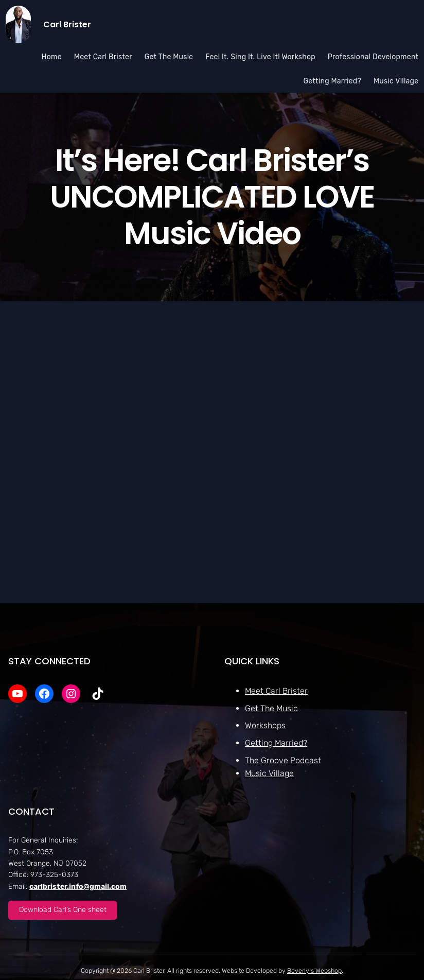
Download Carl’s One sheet (63, 910)
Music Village (269, 773)
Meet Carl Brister (276, 691)
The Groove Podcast (283, 760)
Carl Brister (67, 24)
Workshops (265, 725)
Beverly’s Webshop (314, 970)
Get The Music (271, 708)
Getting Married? (276, 743)
